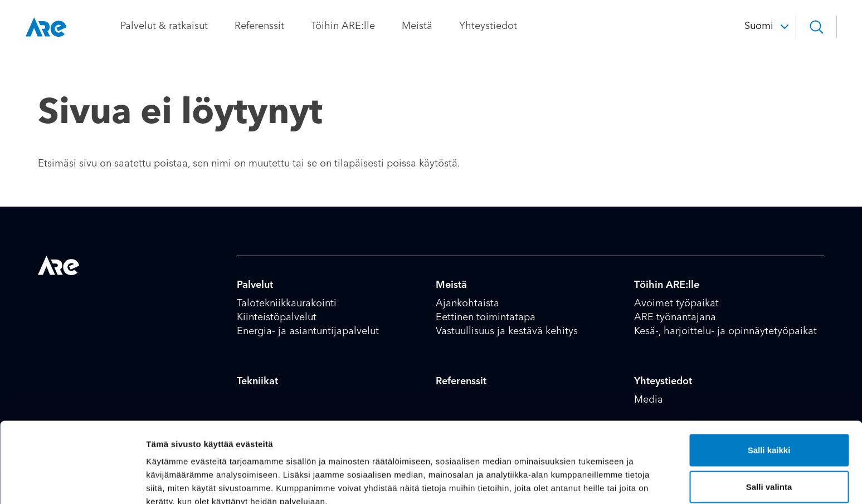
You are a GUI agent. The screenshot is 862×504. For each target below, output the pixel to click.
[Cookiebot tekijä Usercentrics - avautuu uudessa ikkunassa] (72, 482)
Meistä (429, 26)
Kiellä (769, 468)
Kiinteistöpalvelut (277, 317)
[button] (803, 27)
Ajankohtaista (467, 304)
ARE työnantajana (675, 317)
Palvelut (255, 285)
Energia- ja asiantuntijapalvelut (308, 331)
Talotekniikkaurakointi (287, 304)
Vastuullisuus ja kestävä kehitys (507, 331)
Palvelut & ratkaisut (176, 26)
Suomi (746, 26)
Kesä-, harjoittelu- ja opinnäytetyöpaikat (725, 331)
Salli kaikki (769, 395)
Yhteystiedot (500, 26)
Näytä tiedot (596, 482)
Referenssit (272, 26)
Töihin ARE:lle (355, 26)
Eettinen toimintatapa (486, 317)
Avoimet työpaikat (676, 304)
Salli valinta (769, 431)
